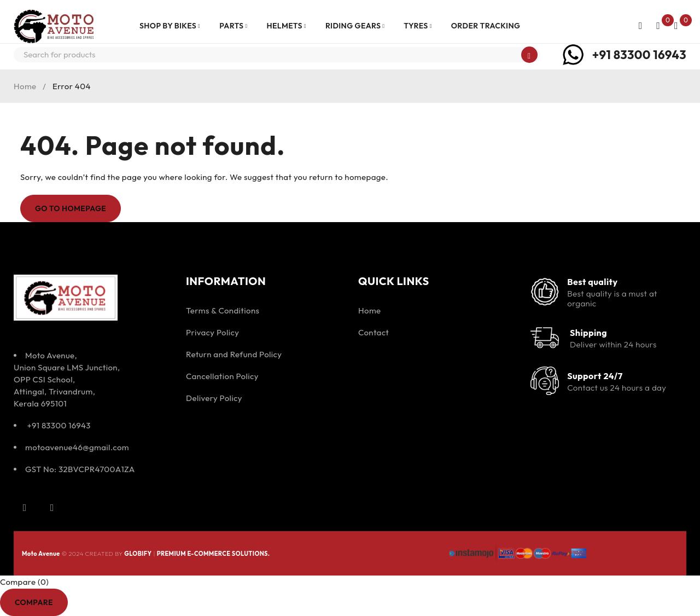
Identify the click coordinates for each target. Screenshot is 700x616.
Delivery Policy (214, 398)
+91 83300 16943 (639, 55)
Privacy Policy (212, 332)
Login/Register (640, 26)
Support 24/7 (595, 376)
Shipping (588, 333)
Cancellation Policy (222, 376)
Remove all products (109, 602)
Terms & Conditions (223, 310)
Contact (374, 332)
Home (25, 86)
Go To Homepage (71, 208)
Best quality (592, 282)
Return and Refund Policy (234, 354)
